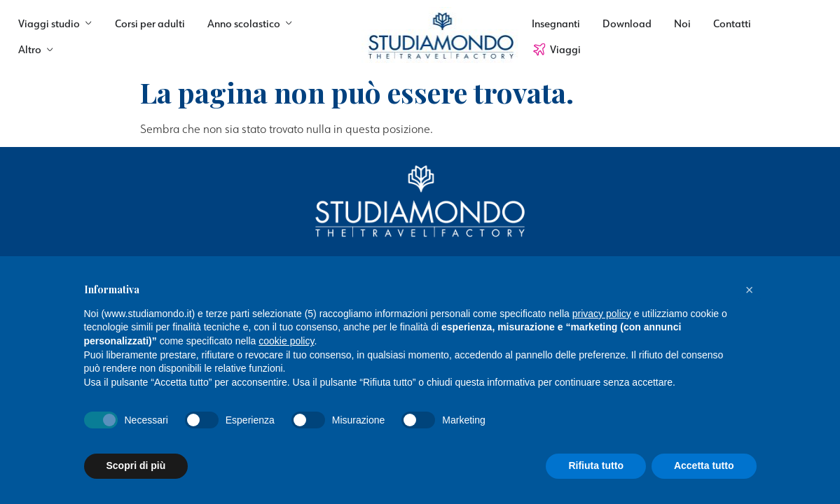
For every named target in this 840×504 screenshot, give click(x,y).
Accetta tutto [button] (704, 465)
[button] (750, 290)
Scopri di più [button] (136, 465)
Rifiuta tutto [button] (596, 465)
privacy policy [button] (602, 314)
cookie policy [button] (286, 341)
